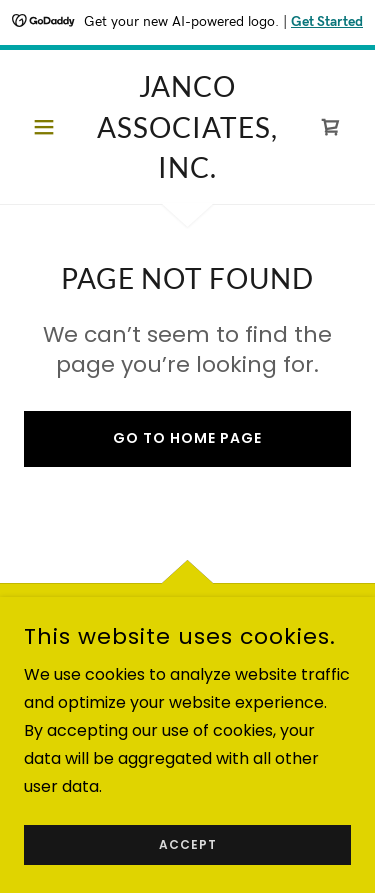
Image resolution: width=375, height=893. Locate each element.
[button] (48, 127)
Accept (188, 844)
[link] (187, 127)
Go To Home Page (187, 438)
